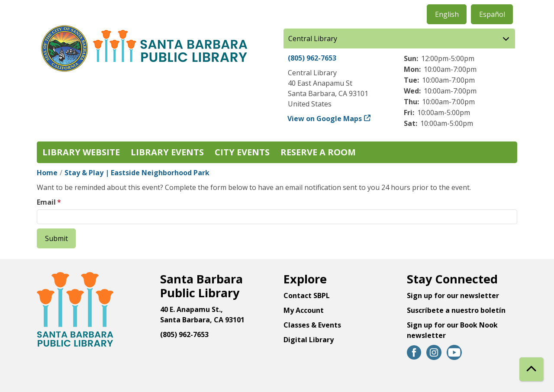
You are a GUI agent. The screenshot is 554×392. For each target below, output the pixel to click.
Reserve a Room (318, 152)
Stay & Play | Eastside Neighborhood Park (137, 173)
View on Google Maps (325, 119)
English (447, 14)
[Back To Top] (531, 369)
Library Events (167, 152)
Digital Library (309, 340)
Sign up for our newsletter (453, 296)
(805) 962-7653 (312, 58)
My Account (304, 310)
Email (46, 202)
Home (47, 173)
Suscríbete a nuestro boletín (456, 310)
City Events (242, 152)
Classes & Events (312, 325)
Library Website (81, 152)
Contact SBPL (307, 296)
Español (492, 14)
